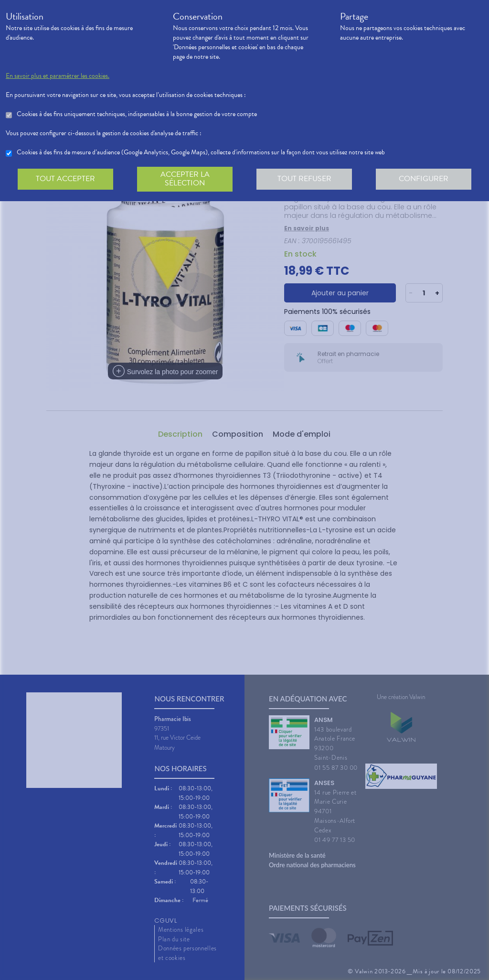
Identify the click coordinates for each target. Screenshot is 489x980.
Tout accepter (65, 179)
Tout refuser (304, 179)
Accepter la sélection (185, 179)
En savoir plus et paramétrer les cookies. (58, 76)
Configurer (424, 179)
